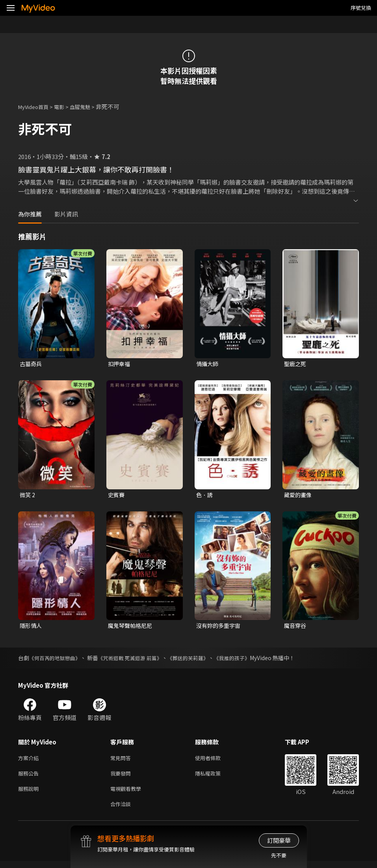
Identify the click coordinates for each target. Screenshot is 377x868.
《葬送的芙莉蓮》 (198, 660)
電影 (65, 106)
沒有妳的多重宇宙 (220, 627)
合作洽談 (122, 810)
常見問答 (122, 761)
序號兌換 (361, 8)
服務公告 (30, 777)
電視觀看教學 (128, 794)
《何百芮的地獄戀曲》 (57, 660)
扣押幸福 (120, 364)
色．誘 (205, 496)
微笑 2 (28, 496)
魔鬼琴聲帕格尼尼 (132, 627)
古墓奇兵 (32, 364)
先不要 (279, 855)
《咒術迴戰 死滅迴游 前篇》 (136, 660)
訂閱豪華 (279, 840)
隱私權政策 (214, 777)
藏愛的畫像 (299, 496)
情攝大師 (208, 364)
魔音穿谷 (296, 627)
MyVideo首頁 (36, 106)
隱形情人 (32, 627)
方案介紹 (30, 761)
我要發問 (122, 777)
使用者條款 (214, 761)
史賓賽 (117, 496)
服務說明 (30, 794)
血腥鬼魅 (89, 106)
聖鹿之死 (296, 364)
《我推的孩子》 (245, 660)
